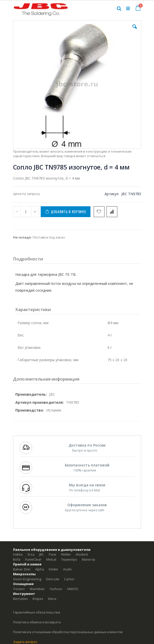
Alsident (82, 554)
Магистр (89, 559)
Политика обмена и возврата (37, 622)
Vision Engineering (27, 579)
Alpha (40, 569)
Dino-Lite (53, 579)
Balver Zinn (22, 569)
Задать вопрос (25, 642)
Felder (54, 569)
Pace (53, 554)
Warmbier (37, 589)
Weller (66, 554)
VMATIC (73, 589)
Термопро (69, 559)
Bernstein (20, 599)
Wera (52, 599)
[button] (135, 30)
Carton (69, 579)
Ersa (31, 554)
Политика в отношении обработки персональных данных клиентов (68, 632)
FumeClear (33, 559)
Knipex (38, 599)
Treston (19, 589)
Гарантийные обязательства (37, 612)
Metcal (51, 559)
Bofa (17, 559)
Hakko (18, 554)
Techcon (56, 589)
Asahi (67, 569)
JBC (42, 554)
